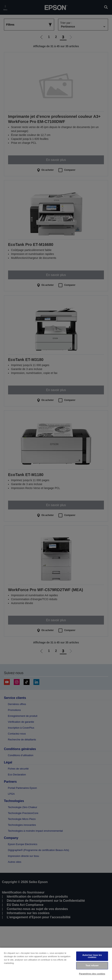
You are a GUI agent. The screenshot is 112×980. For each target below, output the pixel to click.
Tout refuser (92, 965)
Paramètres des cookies (92, 974)
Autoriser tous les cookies (92, 956)
